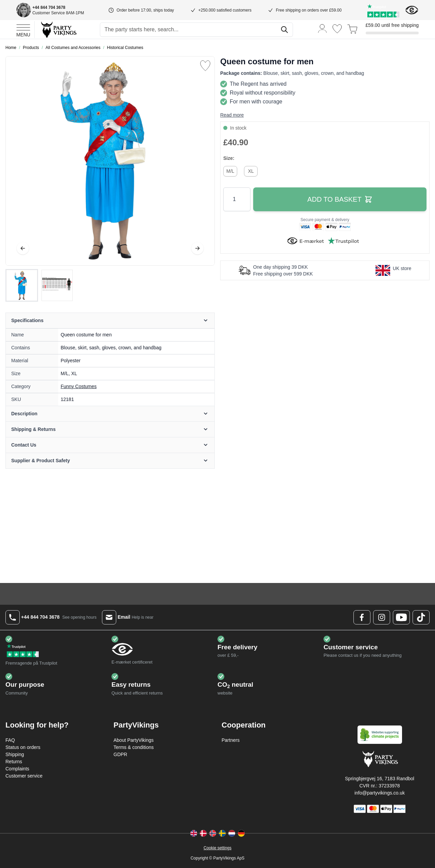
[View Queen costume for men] (22, 285)
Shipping (15, 754)
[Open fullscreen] (110, 161)
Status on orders (23, 747)
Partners (231, 740)
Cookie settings (217, 848)
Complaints (17, 769)
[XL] (251, 170)
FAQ (10, 740)
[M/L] (230, 170)
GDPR (120, 754)
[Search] (284, 30)
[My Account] (323, 28)
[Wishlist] (337, 29)
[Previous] (23, 248)
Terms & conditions (134, 747)
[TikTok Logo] (421, 617)
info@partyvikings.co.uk (380, 793)
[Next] (197, 248)
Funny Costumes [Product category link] (79, 386)
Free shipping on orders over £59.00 (309, 10)
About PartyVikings (134, 740)
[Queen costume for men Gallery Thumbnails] (39, 285)
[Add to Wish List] (205, 66)
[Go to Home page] (58, 29)
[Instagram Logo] (382, 617)
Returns (14, 762)
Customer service (24, 776)
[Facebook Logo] (362, 617)
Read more (232, 115)
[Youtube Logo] (401, 617)
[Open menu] (23, 30)
